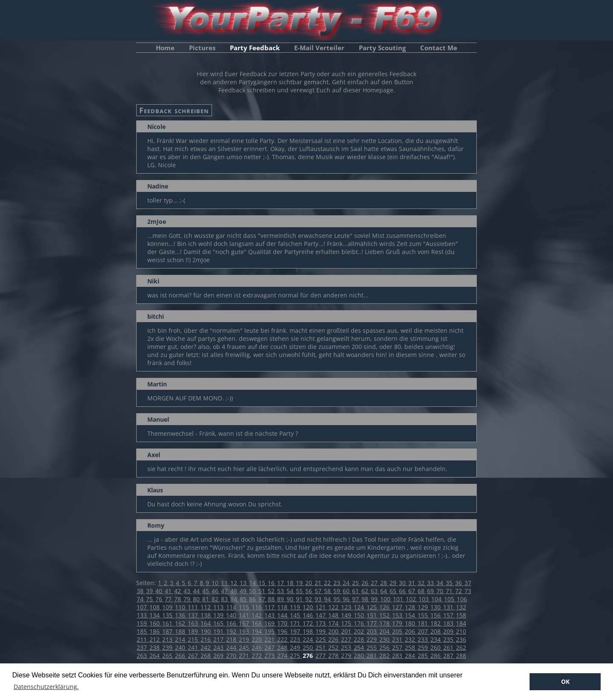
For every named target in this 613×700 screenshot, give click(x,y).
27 (375, 583)
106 (462, 599)
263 (143, 656)
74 (141, 599)
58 (328, 591)
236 (461, 639)
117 (270, 607)
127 (398, 607)
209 (449, 631)
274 (283, 656)
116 (258, 607)
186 (155, 631)
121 (321, 607)
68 (422, 591)
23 (338, 583)
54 (291, 591)
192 (232, 631)
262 (461, 647)
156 (436, 615)
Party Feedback (255, 48)
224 (309, 639)
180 (411, 623)
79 (188, 599)
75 (150, 599)
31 (412, 583)
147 (321, 615)
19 (300, 583)
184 (461, 623)
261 (449, 647)
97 (356, 599)
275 (296, 656)
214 (181, 639)
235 (449, 639)
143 (270, 615)
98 (366, 599)
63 (375, 591)
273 (270, 656)
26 (366, 583)
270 (232, 656)
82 (216, 599)
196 (283, 631)
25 (356, 583)
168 (258, 623)
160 (155, 623)
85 (244, 599)
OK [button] (565, 681)
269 (219, 656)
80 (197, 599)
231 (398, 639)
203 (372, 631)
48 (235, 591)
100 (386, 599)
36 (459, 583)
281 (372, 656)
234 (436, 639)
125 (372, 607)
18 (291, 583)
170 (283, 623)
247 (270, 647)
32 (422, 583)
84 (235, 599)
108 (155, 607)
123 (347, 607)
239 (168, 647)
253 (347, 647)
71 (450, 591)
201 (347, 631)
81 (206, 599)
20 (309, 583)
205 (398, 631)
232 (411, 639)
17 (281, 583)
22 (328, 583)
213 (168, 639)
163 (194, 623)
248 (283, 647)
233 (424, 639)
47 (225, 591)
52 (272, 591)
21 (319, 583)
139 (219, 615)
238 (155, 647)
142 (258, 615)
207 (424, 631)
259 (424, 647)
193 (245, 631)
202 (360, 631)
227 (347, 639)
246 (258, 647)
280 (360, 656)
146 (309, 615)
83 (225, 599)
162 (181, 623)
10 (216, 583)
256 (385, 647)
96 (347, 599)
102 (412, 599)
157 (449, 615)
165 (219, 623)
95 (338, 599)
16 (272, 583)
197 (296, 631)
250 (309, 647)
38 (141, 591)
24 (347, 583)
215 (194, 639)
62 (366, 591)
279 (347, 656)
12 (235, 583)
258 (411, 647)
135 (168, 615)
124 (360, 607)
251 (321, 647)
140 (232, 615)
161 (168, 623)
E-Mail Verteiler (319, 48)
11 (225, 583)
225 (321, 639)
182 (436, 623)
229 (372, 639)
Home (165, 48)
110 (181, 607)
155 (424, 615)
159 (143, 623)
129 (424, 607)
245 (245, 647)
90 (291, 599)
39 (150, 591)
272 (258, 656)
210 (461, 631)
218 (232, 639)
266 (181, 656)
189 (194, 631)
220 (258, 639)
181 (424, 623)
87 (263, 599)
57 (319, 591)
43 (188, 591)
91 (300, 599)
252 (334, 647)
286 (436, 656)
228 (360, 639)
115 (245, 607)
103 (424, 599)
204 (385, 631)
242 (206, 647)
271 (245, 656)
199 (321, 631)
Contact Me (439, 48)
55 (300, 591)
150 (360, 615)
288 (461, 656)
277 (321, 656)
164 (206, 623)
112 (206, 607)
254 (360, 647)
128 (411, 607)
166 (232, 623)
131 (449, 607)
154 (411, 615)
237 (143, 647)
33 (431, 583)
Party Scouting (382, 48)
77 (169, 599)
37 (468, 583)
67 (412, 591)
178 (385, 623)
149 (347, 615)
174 (334, 623)
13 (244, 583)
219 (245, 639)
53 (281, 591)
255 (372, 647)
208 (436, 631)
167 (245, 623)
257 (398, 647)
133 (143, 615)
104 (437, 599)
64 (384, 591)
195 (270, 631)
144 (283, 615)
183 (449, 623)
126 (385, 607)
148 (334, 615)
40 (160, 591)
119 (296, 607)
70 (441, 591)
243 (219, 647)
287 (449, 656)
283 (398, 656)
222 (283, 639)
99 (375, 599)
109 (168, 607)
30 (403, 583)
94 (328, 599)
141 (245, 615)
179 (398, 623)
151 (372, 615)
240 (181, 647)
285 (424, 656)
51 (263, 591)
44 (197, 591)
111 (194, 607)
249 (296, 647)
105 (450, 599)
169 (270, 623)
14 (253, 583)
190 (206, 631)
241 (194, 647)
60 (347, 591)
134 (155, 615)
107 (143, 607)
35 (450, 583)
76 (160, 599)
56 (309, 591)
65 (394, 591)
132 (461, 607)
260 (436, 647)
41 (169, 591)
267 (194, 656)
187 (168, 631)
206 (411, 631)
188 (181, 631)
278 (334, 656)
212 (155, 639)
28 (384, 583)
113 (219, 607)
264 (155, 656)
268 (206, 656)
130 (436, 607)
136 (181, 615)
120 (309, 607)
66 (403, 591)
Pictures (202, 48)
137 (194, 615)
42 (178, 591)
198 (309, 631)
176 (360, 623)
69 (431, 591)
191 (219, 631)
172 (309, 623)
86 (253, 599)
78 (178, 599)
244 (232, 647)
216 (206, 639)
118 (283, 607)
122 (334, 607)
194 (258, 631)
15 (263, 583)
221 (270, 639)
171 (296, 623)
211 (143, 639)
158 (461, 615)
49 (244, 591)
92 (309, 599)
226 (334, 639)
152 (385, 615)
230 (385, 639)
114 (232, 607)
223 (296, 639)
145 (296, 615)
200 (334, 631)
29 (394, 583)
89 (281, 599)
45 (206, 591)
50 (253, 591)
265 (168, 656)
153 (398, 615)
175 (347, 623)
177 (372, 623)
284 (411, 656)
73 (468, 591)
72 (459, 591)
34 (441, 583)
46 (216, 591)
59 (338, 591)
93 (319, 599)
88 (272, 599)
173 (321, 623)
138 (206, 615)
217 (219, 639)
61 (356, 591)
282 (385, 656)
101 (399, 599)
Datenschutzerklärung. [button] (46, 687)
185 (143, 631)
